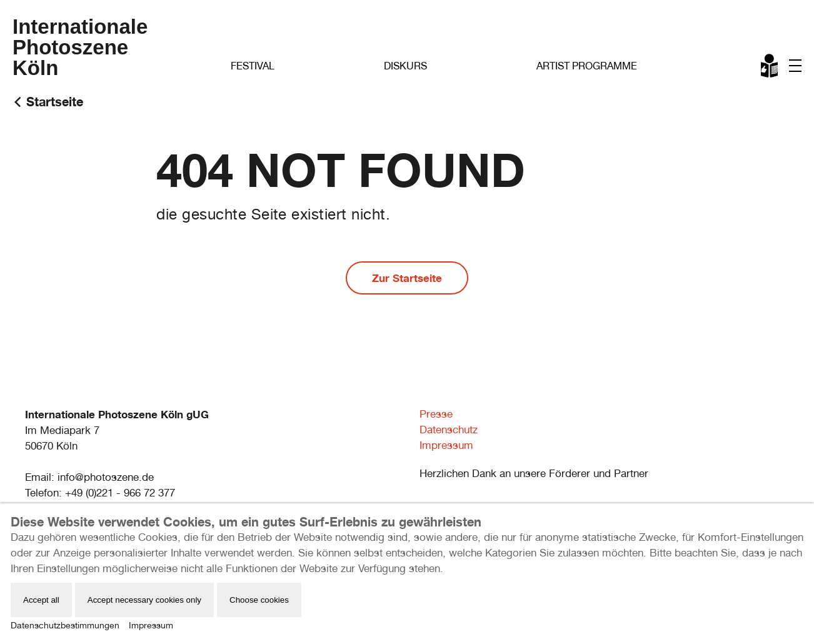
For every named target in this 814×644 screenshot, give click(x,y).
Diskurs (405, 66)
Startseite (55, 102)
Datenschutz (449, 430)
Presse (436, 414)
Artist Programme (587, 66)
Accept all (41, 600)
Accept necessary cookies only (144, 600)
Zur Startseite (407, 278)
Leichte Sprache (770, 68)
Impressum (446, 445)
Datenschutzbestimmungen (65, 625)
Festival (253, 66)
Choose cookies (259, 600)
